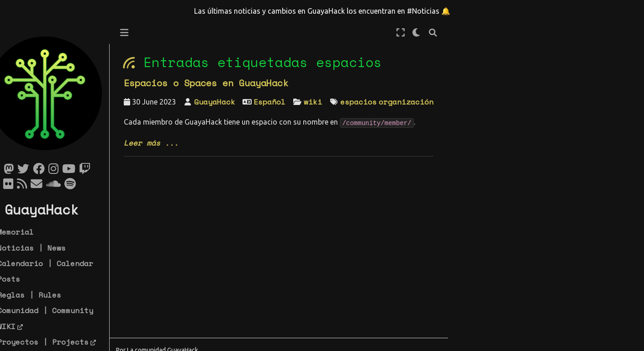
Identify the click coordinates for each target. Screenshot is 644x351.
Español (290, 102)
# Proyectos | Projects (58, 342)
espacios (379, 102)
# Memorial (31, 232)
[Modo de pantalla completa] (421, 33)
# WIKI (21, 326)
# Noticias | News (47, 248)
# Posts (24, 279)
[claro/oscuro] (437, 33)
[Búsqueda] (453, 33)
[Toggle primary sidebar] (144, 33)
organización (426, 102)
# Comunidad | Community (60, 310)
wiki (333, 102)
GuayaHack (235, 102)
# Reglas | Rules (44, 295)
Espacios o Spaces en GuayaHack (226, 83)
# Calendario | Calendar (60, 263)
